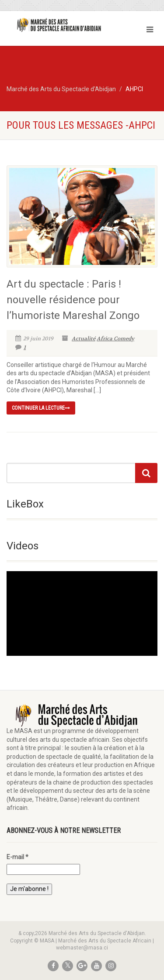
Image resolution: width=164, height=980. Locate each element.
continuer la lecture (41, 408)
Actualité (84, 339)
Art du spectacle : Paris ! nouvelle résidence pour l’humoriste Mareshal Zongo (73, 300)
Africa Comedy (115, 339)
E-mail (17, 857)
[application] (82, 613)
